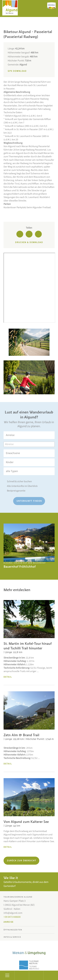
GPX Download (17, 71)
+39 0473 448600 (12, 917)
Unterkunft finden (29, 501)
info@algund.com (13, 913)
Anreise (9, 922)
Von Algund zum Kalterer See (26, 822)
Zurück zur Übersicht (22, 861)
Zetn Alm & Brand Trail (21, 735)
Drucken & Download (29, 242)
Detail (8, 677)
